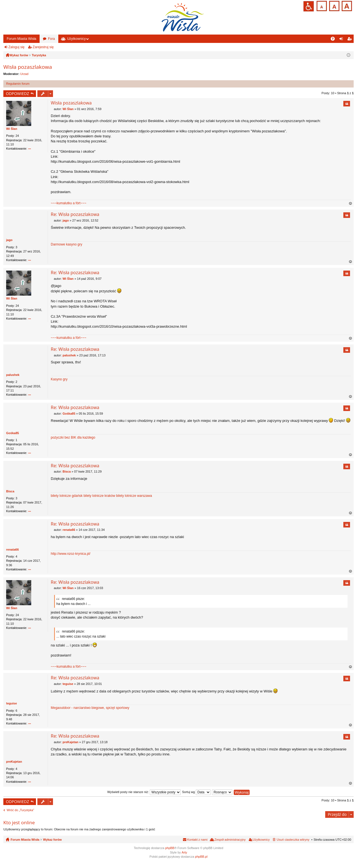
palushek (13, 375)
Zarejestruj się (43, 47)
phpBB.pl (201, 857)
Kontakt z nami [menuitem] (197, 840)
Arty (184, 852)
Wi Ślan (12, 129)
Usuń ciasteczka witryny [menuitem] (293, 840)
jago (9, 240)
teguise (12, 704)
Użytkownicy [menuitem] (261, 840)
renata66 (12, 550)
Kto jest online (19, 822)
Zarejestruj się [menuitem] (351, 40)
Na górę (351, 204)
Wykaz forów (52, 840)
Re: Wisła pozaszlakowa (75, 215)
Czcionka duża (346, 5)
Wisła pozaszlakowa (28, 67)
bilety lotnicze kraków (99, 496)
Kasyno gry (59, 379)
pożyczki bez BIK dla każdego (73, 437)
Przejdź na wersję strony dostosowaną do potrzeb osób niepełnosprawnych (309, 6)
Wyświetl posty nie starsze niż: (144, 792)
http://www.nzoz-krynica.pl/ (71, 554)
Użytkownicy (77, 39)
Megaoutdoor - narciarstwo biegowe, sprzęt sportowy (90, 708)
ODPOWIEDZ (17, 93)
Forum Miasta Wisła (21, 39)
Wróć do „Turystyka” (20, 810)
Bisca (10, 491)
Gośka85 (13, 433)
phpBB (170, 848)
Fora (51, 39)
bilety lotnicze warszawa (134, 496)
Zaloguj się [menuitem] (342, 40)
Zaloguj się (16, 47)
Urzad (24, 74)
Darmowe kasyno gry (67, 245)
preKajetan (14, 762)
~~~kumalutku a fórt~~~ (68, 203)
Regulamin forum (18, 84)
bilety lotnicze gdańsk (67, 496)
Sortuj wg (196, 792)
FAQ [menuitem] (335, 40)
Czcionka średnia (334, 5)
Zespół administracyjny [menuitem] (230, 840)
